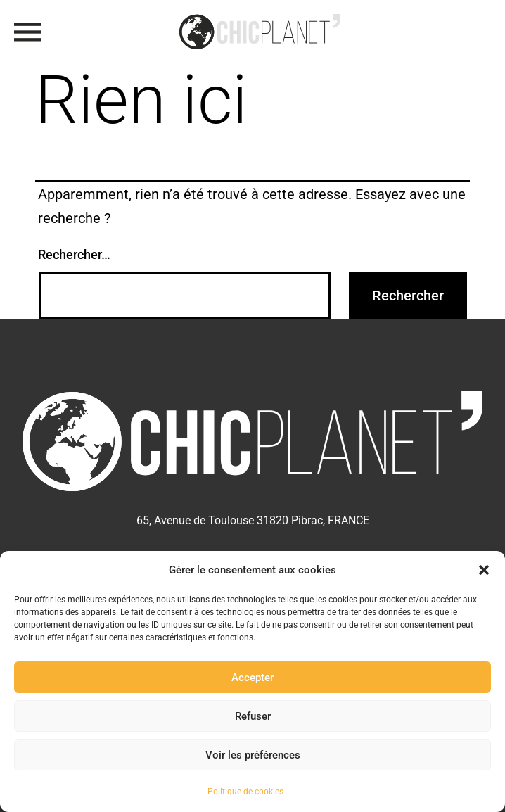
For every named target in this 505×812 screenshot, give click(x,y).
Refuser (253, 716)
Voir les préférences (253, 755)
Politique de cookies (245, 792)
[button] (484, 570)
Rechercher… (74, 254)
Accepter (252, 678)
